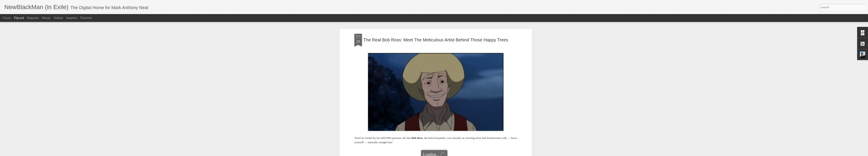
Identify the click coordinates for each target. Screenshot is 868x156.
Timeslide (86, 18)
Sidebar (58, 18)
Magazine (33, 18)
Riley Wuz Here (437, 77)
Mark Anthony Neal (453, 72)
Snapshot (72, 18)
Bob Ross (395, 77)
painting (414, 77)
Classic (7, 18)
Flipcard (19, 18)
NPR (405, 77)
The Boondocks (457, 77)
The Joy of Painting (480, 77)
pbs (423, 77)
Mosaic (46, 18)
